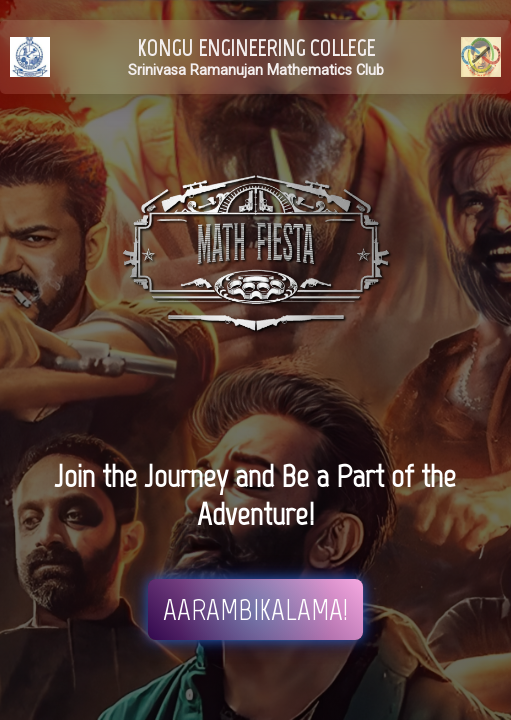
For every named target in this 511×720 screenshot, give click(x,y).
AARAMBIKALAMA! (255, 609)
